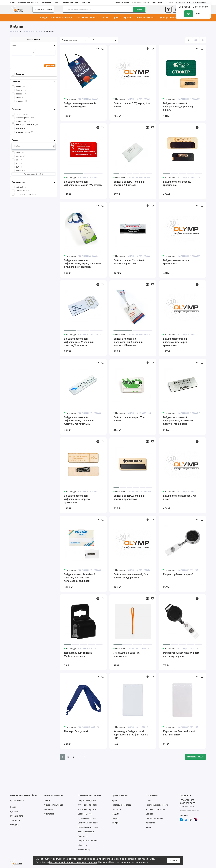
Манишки (82, 845)
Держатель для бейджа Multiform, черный (78, 654)
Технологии (47, 2)
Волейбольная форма (88, 827)
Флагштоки (49, 814)
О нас (12, 2)
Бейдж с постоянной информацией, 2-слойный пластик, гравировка (178, 421)
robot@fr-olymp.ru (147, 2)
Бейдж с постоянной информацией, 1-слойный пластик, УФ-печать (128, 342)
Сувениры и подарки (170, 18)
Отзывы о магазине (70, 2)
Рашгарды (83, 836)
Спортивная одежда (62, 18)
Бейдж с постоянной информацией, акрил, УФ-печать (83, 183)
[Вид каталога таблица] (203, 40)
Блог (57, 2)
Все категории (43, 9)
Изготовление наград (122, 805)
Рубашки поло (17, 816)
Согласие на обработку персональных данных (73, 862)
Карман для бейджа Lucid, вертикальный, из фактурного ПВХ (131, 735)
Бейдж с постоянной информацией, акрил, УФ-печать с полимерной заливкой (83, 264)
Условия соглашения (155, 809)
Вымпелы (48, 809)
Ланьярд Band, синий (76, 731)
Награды (116, 818)
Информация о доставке (28, 2)
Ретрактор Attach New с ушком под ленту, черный (181, 654)
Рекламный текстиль (88, 18)
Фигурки (116, 823)
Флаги (106, 18)
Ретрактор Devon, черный (178, 574)
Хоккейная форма (86, 832)
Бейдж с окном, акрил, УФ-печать (129, 419)
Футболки (15, 825)
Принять (174, 861)
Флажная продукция (53, 805)
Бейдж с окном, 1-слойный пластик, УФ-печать (129, 183)
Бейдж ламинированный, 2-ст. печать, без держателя (131, 576)
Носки (13, 807)
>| (85, 757)
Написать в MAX (122, 2)
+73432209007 (178, 2)
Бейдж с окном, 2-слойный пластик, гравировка (129, 497)
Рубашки (14, 811)
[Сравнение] (176, 9)
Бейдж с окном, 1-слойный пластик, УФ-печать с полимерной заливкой (79, 578)
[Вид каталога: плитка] (189, 40)
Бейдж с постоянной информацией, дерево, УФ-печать (179, 106)
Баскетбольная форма (88, 823)
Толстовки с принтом (88, 809)
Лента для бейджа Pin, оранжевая (127, 654)
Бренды (149, 814)
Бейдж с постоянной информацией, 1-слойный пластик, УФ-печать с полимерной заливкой (79, 421)
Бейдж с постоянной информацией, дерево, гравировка (77, 499)
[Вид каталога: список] (196, 40)
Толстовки (15, 820)
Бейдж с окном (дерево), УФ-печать (180, 497)
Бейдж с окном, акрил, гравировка (176, 262)
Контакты (86, 2)
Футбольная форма (87, 818)
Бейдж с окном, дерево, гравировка (177, 183)
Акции (149, 827)
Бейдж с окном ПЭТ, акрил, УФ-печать (132, 105)
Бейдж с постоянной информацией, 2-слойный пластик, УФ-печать (79, 342)
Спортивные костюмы (88, 841)
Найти (139, 9)
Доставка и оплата (154, 818)
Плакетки (116, 809)
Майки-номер (84, 850)
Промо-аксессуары (146, 18)
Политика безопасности (157, 805)
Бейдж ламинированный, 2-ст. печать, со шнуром (82, 105)
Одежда (43, 18)
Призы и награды (122, 18)
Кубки (115, 800)
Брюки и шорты (17, 800)
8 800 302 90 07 (188, 803)
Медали (115, 814)
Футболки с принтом (87, 805)
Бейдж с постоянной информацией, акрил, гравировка (175, 342)
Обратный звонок (187, 806)
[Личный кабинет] (168, 9)
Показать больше (195, 757)
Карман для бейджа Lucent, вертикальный (179, 733)
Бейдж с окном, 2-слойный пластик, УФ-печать (129, 262)
